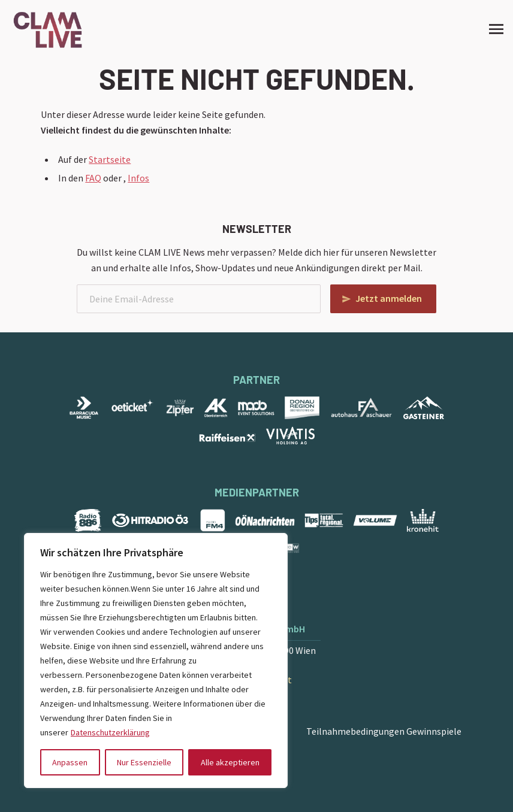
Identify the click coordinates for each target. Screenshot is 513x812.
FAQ (93, 178)
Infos (138, 178)
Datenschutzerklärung (110, 732)
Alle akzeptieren (230, 762)
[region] (156, 660)
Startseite (110, 159)
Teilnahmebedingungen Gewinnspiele (384, 731)
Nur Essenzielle (144, 762)
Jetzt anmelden (389, 298)
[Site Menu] (493, 29)
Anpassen (70, 762)
